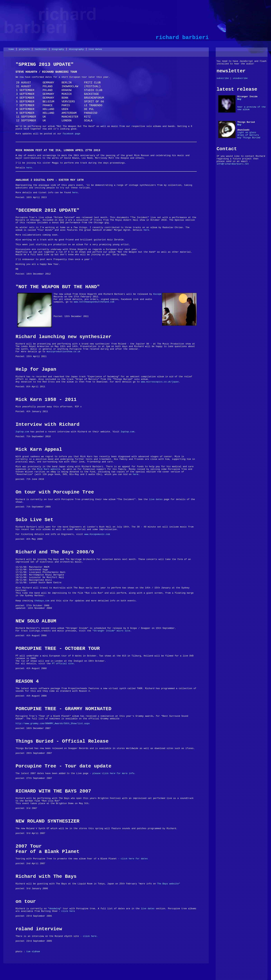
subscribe (223, 78)
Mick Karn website (49, 469)
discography (76, 49)
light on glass (247, 133)
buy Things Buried (249, 138)
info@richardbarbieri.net (233, 164)
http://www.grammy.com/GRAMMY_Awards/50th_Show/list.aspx (53, 724)
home (11, 49)
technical (41, 49)
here (29, 168)
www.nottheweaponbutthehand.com (94, 302)
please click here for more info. (114, 773)
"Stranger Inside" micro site (111, 631)
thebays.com (42, 601)
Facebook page (71, 134)
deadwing (55, 909)
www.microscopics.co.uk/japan (160, 382)
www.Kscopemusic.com (97, 534)
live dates (95, 49)
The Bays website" (169, 884)
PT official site (62, 664)
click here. (90, 936)
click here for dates (134, 859)
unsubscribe (240, 78)
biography (58, 49)
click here (68, 911)
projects (24, 49)
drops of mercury (248, 135)
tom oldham (33, 952)
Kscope (157, 294)
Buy (239, 99)
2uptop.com (22, 432)
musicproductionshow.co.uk (63, 352)
